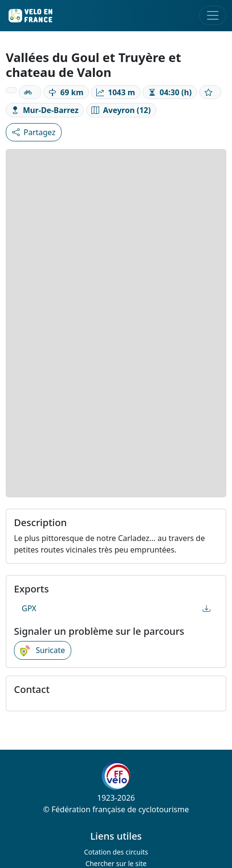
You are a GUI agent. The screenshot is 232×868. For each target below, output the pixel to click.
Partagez (34, 132)
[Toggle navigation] (213, 15)
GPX (116, 608)
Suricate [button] (43, 651)
